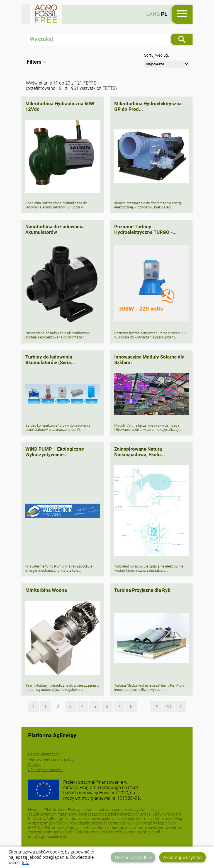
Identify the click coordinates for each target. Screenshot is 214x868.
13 (168, 707)
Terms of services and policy (51, 759)
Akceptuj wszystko (183, 857)
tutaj (26, 863)
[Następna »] (181, 707)
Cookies (34, 765)
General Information (44, 754)
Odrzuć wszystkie (133, 857)
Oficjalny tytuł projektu (45, 770)
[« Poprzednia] (33, 707)
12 (156, 707)
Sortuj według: (156, 55)
